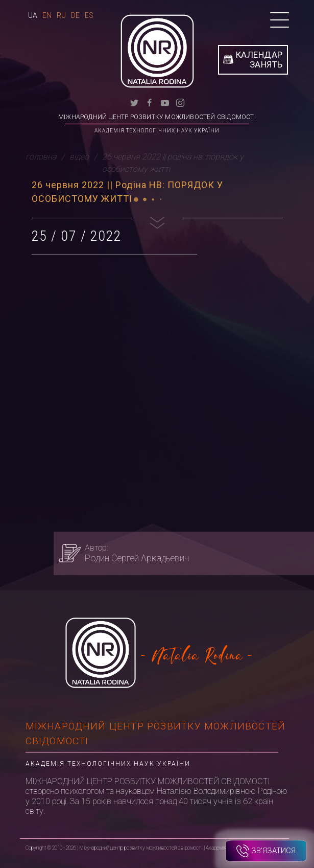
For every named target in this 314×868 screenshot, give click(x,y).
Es (89, 15)
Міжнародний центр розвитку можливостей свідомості (157, 117)
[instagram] (180, 102)
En (47, 15)
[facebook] (150, 102)
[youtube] (165, 102)
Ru (61, 15)
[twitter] (134, 102)
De (75, 15)
